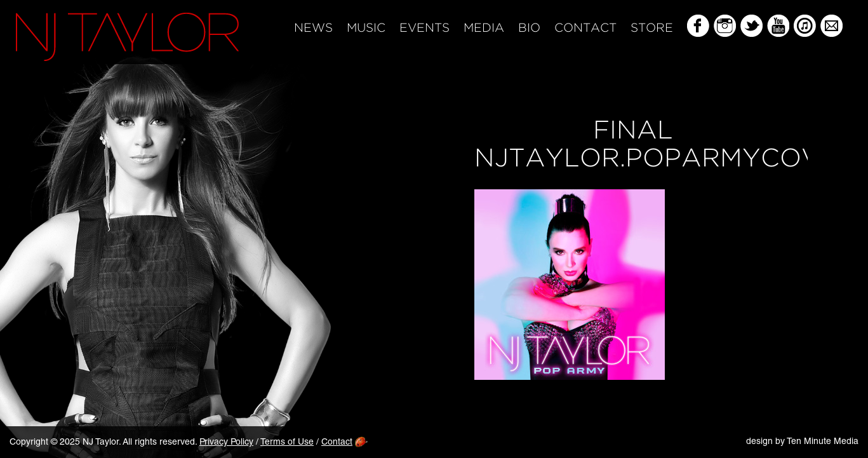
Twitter (751, 26)
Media (484, 28)
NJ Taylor (127, 37)
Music (366, 28)
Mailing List (831, 26)
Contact (585, 28)
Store (652, 28)
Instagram (725, 26)
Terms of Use (287, 443)
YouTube (778, 26)
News (313, 28)
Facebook (698, 26)
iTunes (805, 26)
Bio (529, 28)
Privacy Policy (226, 443)
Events (424, 28)
